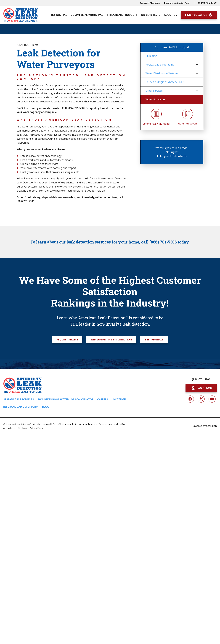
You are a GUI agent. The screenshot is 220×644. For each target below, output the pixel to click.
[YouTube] (212, 399)
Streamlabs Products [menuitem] (122, 15)
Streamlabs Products (19, 399)
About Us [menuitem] (170, 15)
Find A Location (199, 15)
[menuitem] (170, 56)
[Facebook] (190, 399)
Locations (119, 399)
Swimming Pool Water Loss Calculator (65, 399)
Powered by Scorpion (204, 426)
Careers (102, 399)
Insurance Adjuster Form (177, 3)
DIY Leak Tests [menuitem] (151, 15)
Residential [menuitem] (59, 15)
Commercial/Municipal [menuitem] (87, 15)
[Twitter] (201, 399)
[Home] (21, 15)
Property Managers (150, 3)
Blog (46, 407)
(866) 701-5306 (207, 3)
